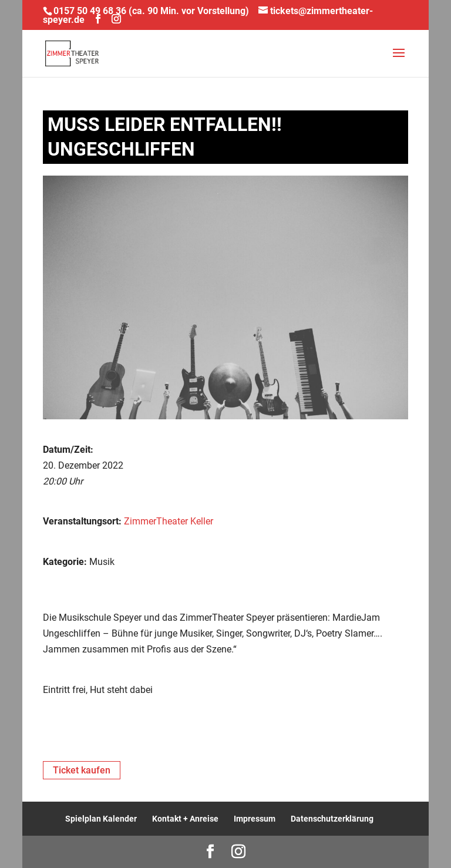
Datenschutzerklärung (332, 819)
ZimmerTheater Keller (169, 521)
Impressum (255, 819)
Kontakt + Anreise (185, 819)
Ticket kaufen (82, 770)
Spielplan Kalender (101, 819)
